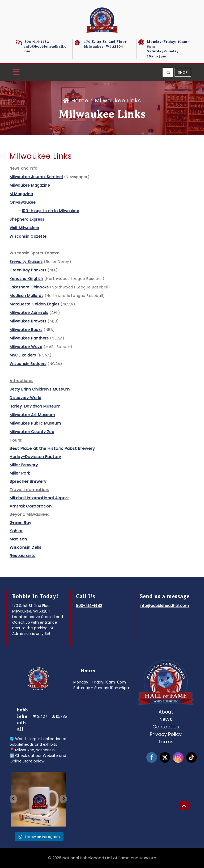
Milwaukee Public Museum (35, 423)
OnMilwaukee (23, 203)
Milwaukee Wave (26, 347)
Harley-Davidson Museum (35, 406)
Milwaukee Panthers (29, 338)
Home (77, 101)
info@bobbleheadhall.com (164, 606)
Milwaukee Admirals (29, 313)
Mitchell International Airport (39, 498)
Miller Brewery (24, 465)
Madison (18, 539)
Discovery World (25, 398)
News (166, 720)
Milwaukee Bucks (26, 330)
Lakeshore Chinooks (29, 287)
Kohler (16, 531)
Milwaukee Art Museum (32, 415)
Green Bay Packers (28, 270)
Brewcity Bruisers (26, 262)
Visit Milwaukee (24, 228)
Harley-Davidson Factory (35, 457)
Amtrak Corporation (31, 506)
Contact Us (166, 727)
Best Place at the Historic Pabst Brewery (52, 449)
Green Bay (20, 523)
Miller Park (20, 473)
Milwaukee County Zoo (32, 432)
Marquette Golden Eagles (35, 304)
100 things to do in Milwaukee (51, 211)
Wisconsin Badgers (28, 364)
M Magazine (21, 194)
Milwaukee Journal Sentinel (36, 177)
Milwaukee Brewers (28, 321)
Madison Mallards (26, 296)
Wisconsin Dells (25, 548)
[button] (16, 72)
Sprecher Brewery (28, 482)
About (166, 712)
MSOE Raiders (23, 355)
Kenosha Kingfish (26, 279)
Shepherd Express (27, 220)
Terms (166, 742)
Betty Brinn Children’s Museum (40, 389)
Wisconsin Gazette (28, 237)
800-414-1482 (37, 42)
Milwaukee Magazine (30, 186)
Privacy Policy (166, 734)
